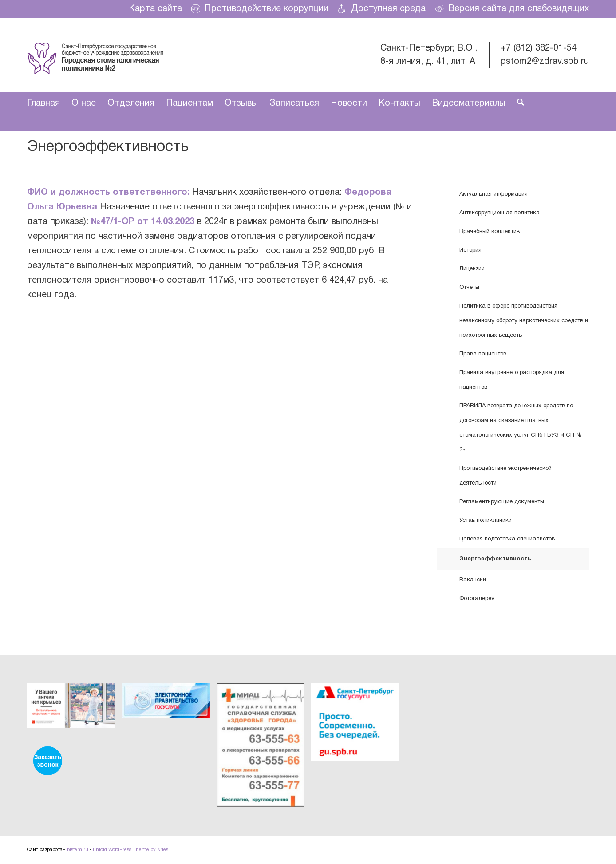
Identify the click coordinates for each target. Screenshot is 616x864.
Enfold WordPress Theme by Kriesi (131, 850)
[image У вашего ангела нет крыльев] (74, 709)
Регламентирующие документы (502, 502)
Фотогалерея (477, 599)
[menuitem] (156, 9)
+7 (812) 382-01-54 (539, 48)
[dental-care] (95, 55)
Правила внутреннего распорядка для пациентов (512, 380)
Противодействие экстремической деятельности (505, 476)
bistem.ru (78, 850)
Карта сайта (155, 9)
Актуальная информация (494, 194)
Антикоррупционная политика (500, 213)
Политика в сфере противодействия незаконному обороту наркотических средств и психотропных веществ (524, 321)
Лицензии (472, 269)
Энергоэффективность (108, 147)
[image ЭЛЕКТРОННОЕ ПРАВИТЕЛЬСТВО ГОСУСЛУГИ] (169, 704)
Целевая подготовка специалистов (507, 539)
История (470, 250)
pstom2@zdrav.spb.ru (545, 62)
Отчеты (469, 288)
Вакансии (473, 580)
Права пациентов (483, 354)
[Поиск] (518, 103)
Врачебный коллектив (490, 232)
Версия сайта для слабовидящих (512, 9)
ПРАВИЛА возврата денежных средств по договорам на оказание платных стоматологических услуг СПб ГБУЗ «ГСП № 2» (521, 428)
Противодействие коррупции (260, 9)
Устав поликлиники (486, 521)
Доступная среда (382, 9)
